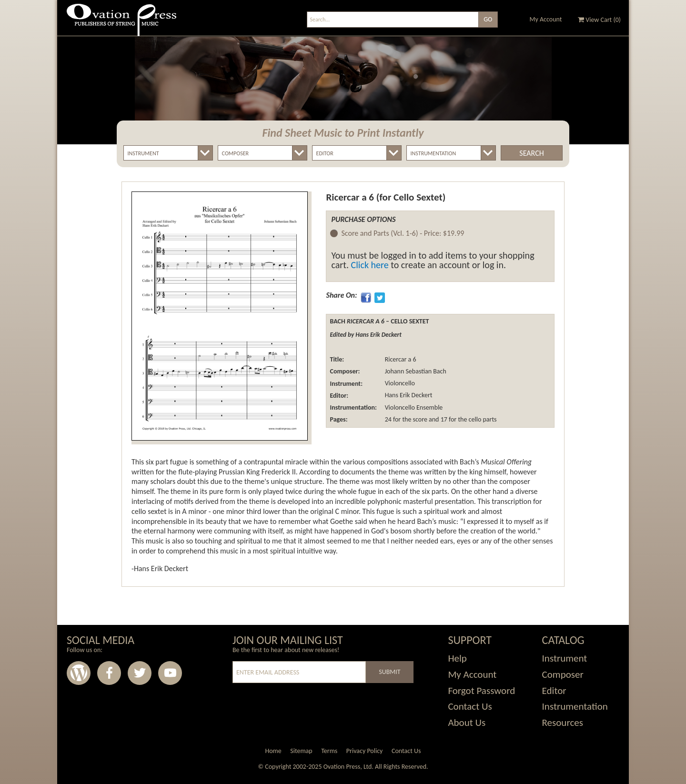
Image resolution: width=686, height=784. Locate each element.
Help (457, 658)
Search (531, 153)
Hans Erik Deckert (408, 396)
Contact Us (470, 706)
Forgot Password (481, 691)
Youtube (170, 673)
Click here (370, 265)
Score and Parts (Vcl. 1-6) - (403, 234)
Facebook (109, 673)
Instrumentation (575, 706)
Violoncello (399, 384)
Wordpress (79, 673)
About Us (467, 723)
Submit (389, 672)
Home (273, 751)
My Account (546, 19)
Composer (563, 674)
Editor (554, 691)
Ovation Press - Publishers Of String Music (121, 24)
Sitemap (301, 751)
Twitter (140, 673)
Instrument (565, 658)
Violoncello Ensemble (413, 407)
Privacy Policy (365, 751)
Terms (329, 751)
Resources (563, 723)
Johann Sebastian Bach (414, 371)
